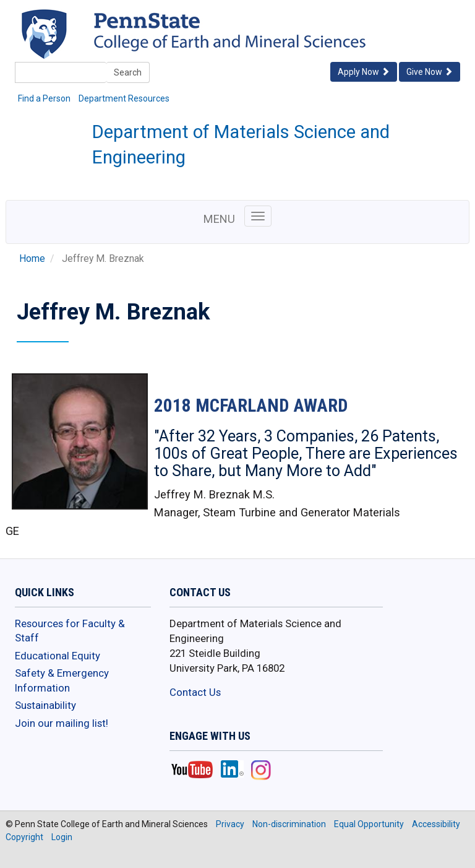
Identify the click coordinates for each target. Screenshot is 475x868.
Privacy (230, 824)
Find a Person (44, 98)
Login (62, 837)
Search (128, 72)
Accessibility (436, 824)
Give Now (430, 72)
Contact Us (195, 692)
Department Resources (124, 98)
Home (32, 259)
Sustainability (45, 705)
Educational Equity (58, 656)
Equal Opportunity (369, 824)
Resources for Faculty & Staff (70, 631)
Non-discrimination (289, 824)
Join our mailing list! (62, 723)
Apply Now (364, 72)
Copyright (24, 837)
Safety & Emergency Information (62, 680)
